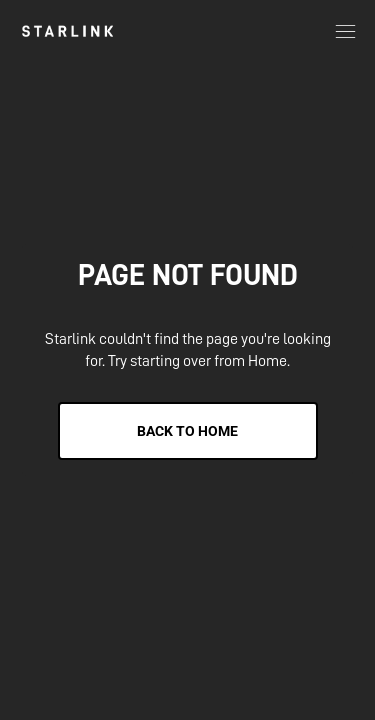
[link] (67, 31)
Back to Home (187, 431)
